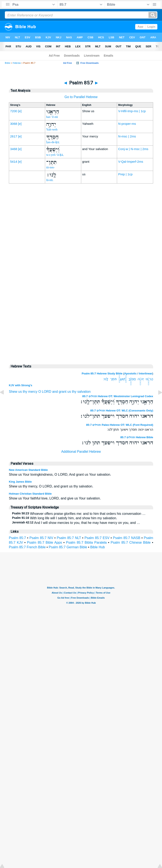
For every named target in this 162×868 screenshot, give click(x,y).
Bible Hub (98, 547)
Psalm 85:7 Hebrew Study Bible (102, 373)
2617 (14, 136)
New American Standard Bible (28, 470)
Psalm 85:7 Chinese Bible (130, 542)
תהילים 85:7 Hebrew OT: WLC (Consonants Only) (122, 411)
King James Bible (20, 482)
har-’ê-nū (52, 117)
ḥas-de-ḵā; (53, 142)
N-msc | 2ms (127, 136)
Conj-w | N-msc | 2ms (133, 149)
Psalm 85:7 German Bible (68, 547)
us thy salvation (79, 392)
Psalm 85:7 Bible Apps (45, 542)
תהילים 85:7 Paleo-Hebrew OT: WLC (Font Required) (120, 425)
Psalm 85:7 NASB (127, 538)
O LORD (45, 392)
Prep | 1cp (125, 174)
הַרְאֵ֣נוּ (149, 379)
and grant (59, 392)
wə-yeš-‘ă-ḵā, (55, 155)
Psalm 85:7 (17, 538)
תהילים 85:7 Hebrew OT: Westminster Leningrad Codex (118, 396)
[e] (20, 111)
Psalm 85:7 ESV (97, 538)
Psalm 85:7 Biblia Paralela (86, 542)
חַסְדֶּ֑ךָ (132, 379)
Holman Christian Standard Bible (30, 494)
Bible (7, 63)
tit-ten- (51, 167)
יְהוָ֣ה (141, 379)
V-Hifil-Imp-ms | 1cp (132, 111)
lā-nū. (50, 180)
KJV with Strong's (21, 385)
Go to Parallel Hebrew (81, 97)
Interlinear (146, 373)
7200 (14, 111)
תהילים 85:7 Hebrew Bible (137, 437)
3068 (14, 124)
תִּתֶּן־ (113, 379)
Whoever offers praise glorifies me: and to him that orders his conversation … (79, 514)
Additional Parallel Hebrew (81, 452)
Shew (13, 392)
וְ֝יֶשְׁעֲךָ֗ (123, 379)
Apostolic (130, 373)
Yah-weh (52, 129)
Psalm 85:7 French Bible (27, 547)
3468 (14, 149)
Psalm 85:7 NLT (69, 538)
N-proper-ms (127, 124)
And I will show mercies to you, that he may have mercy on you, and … (76, 523)
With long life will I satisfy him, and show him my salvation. (65, 518)
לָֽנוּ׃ (106, 379)
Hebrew (17, 63)
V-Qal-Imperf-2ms (131, 162)
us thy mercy (28, 392)
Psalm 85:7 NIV (41, 538)
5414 (14, 162)
